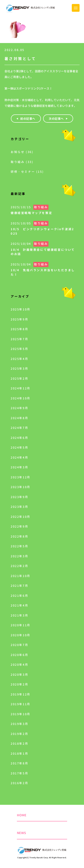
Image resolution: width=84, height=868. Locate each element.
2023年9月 (19, 497)
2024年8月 (19, 418)
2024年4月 (19, 458)
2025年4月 (19, 359)
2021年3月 (19, 615)
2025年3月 (19, 369)
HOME (22, 815)
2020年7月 (19, 645)
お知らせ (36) (22, 152)
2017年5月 (19, 773)
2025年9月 (19, 319)
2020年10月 (21, 635)
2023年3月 (19, 507)
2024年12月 (21, 388)
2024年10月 (21, 398)
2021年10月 (21, 576)
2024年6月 (19, 438)
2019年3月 (19, 724)
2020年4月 (19, 665)
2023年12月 (21, 477)
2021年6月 (19, 596)
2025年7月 (19, 339)
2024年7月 (19, 428)
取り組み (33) (22, 162)
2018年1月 (19, 754)
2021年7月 (19, 586)
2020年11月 (21, 625)
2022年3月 (19, 556)
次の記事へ (56, 119)
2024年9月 (19, 408)
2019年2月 (19, 734)
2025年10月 (21, 309)
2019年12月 (21, 694)
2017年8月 (19, 763)
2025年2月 (19, 379)
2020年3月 (19, 675)
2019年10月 (21, 714)
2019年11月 (21, 704)
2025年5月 (19, 349)
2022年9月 (19, 526)
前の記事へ (28, 119)
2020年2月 (19, 684)
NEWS (21, 833)
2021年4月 (19, 605)
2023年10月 (21, 487)
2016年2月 (19, 783)
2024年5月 (19, 448)
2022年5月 (19, 546)
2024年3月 (19, 467)
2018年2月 (19, 744)
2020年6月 (19, 655)
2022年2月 (19, 566)
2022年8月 (19, 536)
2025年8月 (19, 329)
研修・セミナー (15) (27, 172)
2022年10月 (21, 517)
